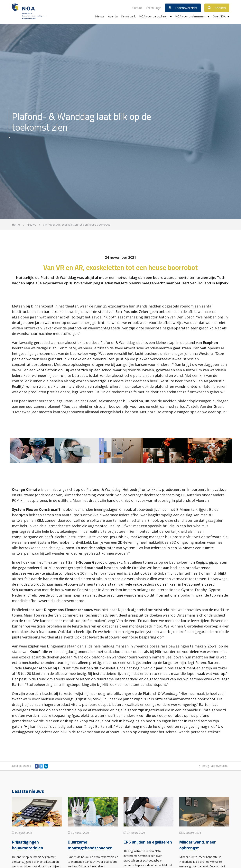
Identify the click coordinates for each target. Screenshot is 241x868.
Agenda (113, 16)
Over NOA (219, 16)
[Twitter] (41, 766)
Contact (137, 8)
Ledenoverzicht (183, 8)
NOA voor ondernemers (190, 16)
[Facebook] (37, 766)
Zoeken (217, 8)
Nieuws (100, 16)
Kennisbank (128, 16)
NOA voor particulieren (154, 16)
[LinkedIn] (46, 766)
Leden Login (154, 8)
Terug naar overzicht (213, 766)
